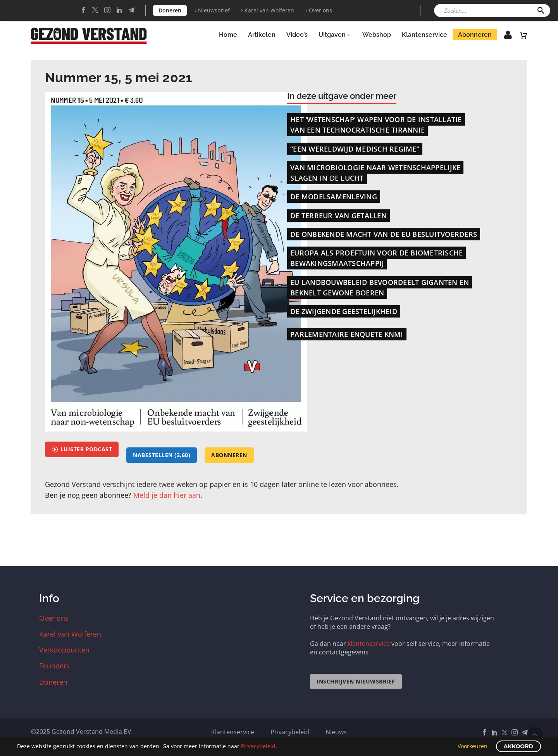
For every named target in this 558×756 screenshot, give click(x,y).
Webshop (377, 35)
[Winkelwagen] (524, 35)
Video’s (297, 35)
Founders (54, 666)
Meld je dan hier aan (167, 495)
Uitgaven (335, 35)
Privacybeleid (290, 732)
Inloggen (503, 37)
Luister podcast (82, 449)
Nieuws (336, 732)
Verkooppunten (64, 650)
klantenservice (369, 644)
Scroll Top (535, 735)
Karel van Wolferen (269, 10)
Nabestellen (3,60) (162, 455)
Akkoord (518, 746)
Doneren (170, 10)
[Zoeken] (492, 10)
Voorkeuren (473, 746)
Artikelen (262, 35)
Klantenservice (425, 35)
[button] (541, 10)
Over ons (320, 10)
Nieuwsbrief (214, 10)
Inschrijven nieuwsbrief (356, 681)
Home (228, 35)
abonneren (229, 455)
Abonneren (475, 35)
